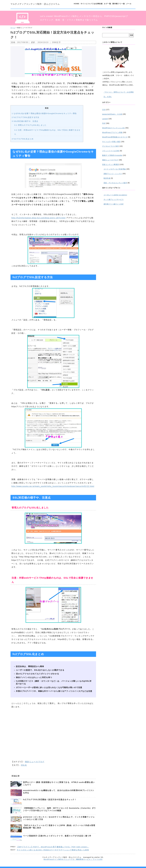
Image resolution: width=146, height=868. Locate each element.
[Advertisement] (53, 731)
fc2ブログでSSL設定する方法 (25, 117)
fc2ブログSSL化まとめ (23, 139)
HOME (77, 4)
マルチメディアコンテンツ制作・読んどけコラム (35, 4)
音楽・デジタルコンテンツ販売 (115, 183)
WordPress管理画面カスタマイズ (115, 137)
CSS (104, 110)
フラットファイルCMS (111, 151)
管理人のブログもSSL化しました (30, 125)
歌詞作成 (107, 178)
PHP (104, 123)
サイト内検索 (107, 27)
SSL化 (24, 765)
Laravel (105, 119)
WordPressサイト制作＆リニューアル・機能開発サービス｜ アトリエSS (73, 859)
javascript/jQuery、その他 (112, 114)
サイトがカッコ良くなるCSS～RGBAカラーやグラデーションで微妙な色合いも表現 (53, 850)
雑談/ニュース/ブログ (35, 762)
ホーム (13, 28)
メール (129, 4)
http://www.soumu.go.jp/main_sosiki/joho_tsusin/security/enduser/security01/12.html (53, 486)
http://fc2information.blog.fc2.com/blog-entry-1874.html (38, 218)
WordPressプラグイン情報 (112, 132)
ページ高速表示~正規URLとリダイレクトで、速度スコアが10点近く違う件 (57, 836)
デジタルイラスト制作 (111, 146)
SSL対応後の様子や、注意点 (25, 121)
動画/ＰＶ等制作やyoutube (112, 155)
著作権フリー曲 (119, 4)
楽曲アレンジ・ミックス (113, 174)
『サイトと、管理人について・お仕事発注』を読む (119, 94)
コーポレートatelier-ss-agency (115, 195)
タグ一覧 (107, 4)
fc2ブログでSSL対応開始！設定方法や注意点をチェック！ (50, 800)
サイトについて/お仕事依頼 (92, 4)
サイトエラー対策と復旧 (111, 142)
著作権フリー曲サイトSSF (114, 204)
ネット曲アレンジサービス (114, 199)
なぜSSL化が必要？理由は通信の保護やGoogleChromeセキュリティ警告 (44, 113)
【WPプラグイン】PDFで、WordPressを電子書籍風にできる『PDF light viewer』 (53, 847)
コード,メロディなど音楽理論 (115, 169)
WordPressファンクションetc (114, 128)
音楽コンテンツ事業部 (111, 164)
